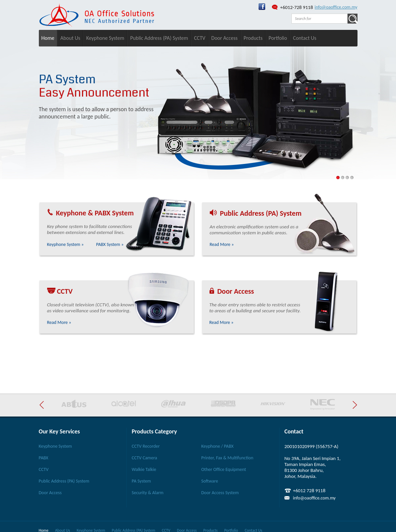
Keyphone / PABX (217, 446)
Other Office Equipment (224, 469)
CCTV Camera (145, 458)
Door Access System (220, 493)
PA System (141, 481)
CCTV (200, 38)
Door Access (225, 38)
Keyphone (71, 213)
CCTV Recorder (146, 446)
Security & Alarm (148, 493)
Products (253, 38)
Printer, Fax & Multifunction (227, 458)
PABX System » (110, 244)
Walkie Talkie (144, 469)
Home (48, 38)
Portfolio (278, 38)
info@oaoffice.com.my (336, 7)
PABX (44, 458)
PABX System (114, 213)
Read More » (222, 244)
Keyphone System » (66, 244)
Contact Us (305, 38)
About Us (70, 38)
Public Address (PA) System (159, 38)
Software (210, 481)
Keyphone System (105, 38)
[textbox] (319, 19)
